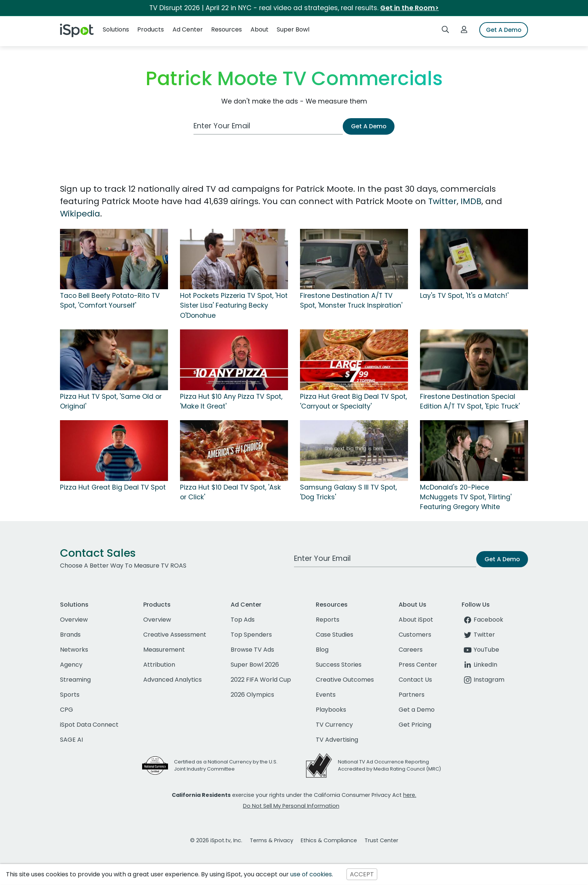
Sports (70, 695)
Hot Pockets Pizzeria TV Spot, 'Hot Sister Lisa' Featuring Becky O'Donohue (234, 306)
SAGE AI (71, 740)
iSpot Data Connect (89, 725)
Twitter (442, 201)
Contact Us (415, 680)
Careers (411, 650)
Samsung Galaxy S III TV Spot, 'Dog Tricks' (348, 492)
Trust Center (381, 840)
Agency (71, 665)
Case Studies (334, 635)
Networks (74, 650)
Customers (415, 635)
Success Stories (339, 665)
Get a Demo (417, 710)
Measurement (164, 650)
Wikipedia (80, 214)
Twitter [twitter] (478, 635)
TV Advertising (337, 740)
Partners (412, 695)
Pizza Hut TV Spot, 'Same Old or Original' (111, 401)
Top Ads (243, 620)
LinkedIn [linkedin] (479, 665)
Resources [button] (226, 29)
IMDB (471, 201)
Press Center (418, 665)
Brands (70, 635)
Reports (328, 620)
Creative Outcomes (345, 680)
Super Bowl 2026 (255, 665)
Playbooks (331, 710)
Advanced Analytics (172, 680)
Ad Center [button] (188, 29)
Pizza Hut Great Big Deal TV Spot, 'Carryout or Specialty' (353, 401)
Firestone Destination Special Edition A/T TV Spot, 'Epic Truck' (470, 401)
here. (410, 795)
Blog (322, 650)
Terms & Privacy (271, 840)
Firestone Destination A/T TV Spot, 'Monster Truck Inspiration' (351, 301)
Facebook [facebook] (482, 620)
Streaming (75, 680)
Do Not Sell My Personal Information (291, 806)
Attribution (159, 665)
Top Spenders (251, 635)
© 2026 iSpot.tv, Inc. (216, 840)
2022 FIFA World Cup (261, 680)
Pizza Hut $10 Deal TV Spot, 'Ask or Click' (230, 492)
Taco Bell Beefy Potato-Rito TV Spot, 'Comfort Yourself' (110, 301)
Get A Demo (504, 30)
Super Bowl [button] (293, 29)
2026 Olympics (252, 695)
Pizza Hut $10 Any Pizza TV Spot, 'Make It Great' (231, 401)
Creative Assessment (175, 635)
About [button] (259, 29)
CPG (67, 710)
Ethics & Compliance (329, 840)
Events (326, 695)
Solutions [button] (116, 29)
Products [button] (151, 29)
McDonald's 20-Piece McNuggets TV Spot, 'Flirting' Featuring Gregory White (466, 497)
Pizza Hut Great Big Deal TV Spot (113, 487)
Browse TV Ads (252, 650)
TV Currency (334, 725)
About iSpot (416, 620)
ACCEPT (362, 874)
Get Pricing (415, 725)
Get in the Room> (409, 8)
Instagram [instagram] (483, 680)
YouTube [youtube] (480, 650)
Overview (74, 620)
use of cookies (311, 874)
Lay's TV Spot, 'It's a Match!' (464, 296)
